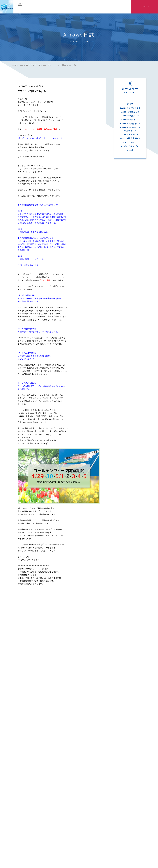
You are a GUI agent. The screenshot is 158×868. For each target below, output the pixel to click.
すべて (130, 105)
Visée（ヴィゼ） (130, 147)
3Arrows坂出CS (130, 120)
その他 (130, 151)
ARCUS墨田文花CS (130, 139)
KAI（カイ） (130, 143)
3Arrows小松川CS (130, 108)
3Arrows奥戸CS (130, 116)
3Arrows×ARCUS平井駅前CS (130, 130)
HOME (15, 66)
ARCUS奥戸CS (130, 135)
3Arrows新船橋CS (130, 124)
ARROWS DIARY (33, 66)
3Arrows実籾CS (130, 112)
